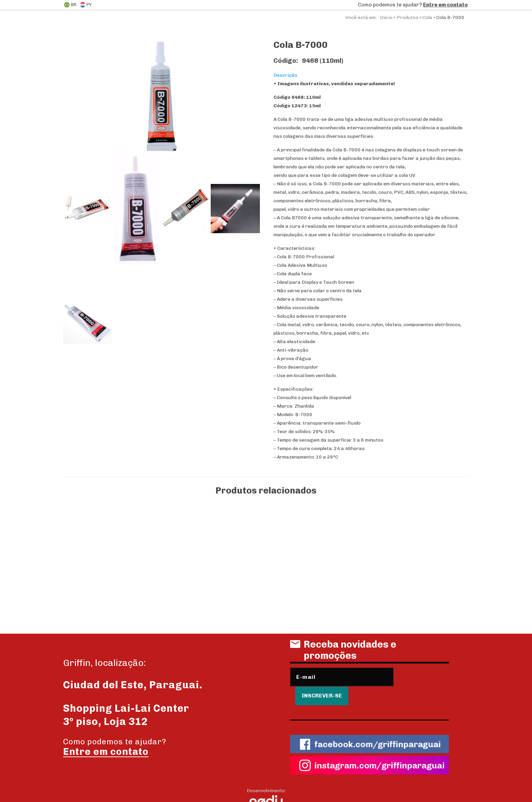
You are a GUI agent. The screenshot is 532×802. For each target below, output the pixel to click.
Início (386, 17)
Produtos (407, 17)
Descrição (285, 75)
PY (86, 5)
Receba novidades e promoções (343, 652)
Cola (427, 17)
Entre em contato (445, 5)
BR (70, 5)
